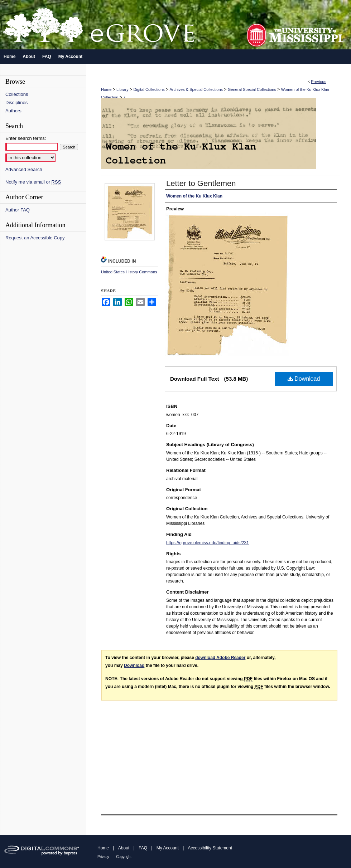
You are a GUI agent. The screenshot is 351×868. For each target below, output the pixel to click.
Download (304, 379)
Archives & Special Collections (196, 89)
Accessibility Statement (210, 848)
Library (122, 89)
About (124, 848)
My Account (168, 848)
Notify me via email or (33, 182)
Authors (13, 111)
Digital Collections (149, 89)
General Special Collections (252, 89)
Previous (319, 82)
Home (106, 89)
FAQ (143, 848)
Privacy (103, 857)
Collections (17, 94)
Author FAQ (18, 210)
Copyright (124, 857)
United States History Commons (129, 272)
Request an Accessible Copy (35, 238)
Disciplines (16, 103)
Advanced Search (24, 169)
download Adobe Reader (220, 658)
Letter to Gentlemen (201, 183)
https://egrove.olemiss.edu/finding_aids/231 (208, 543)
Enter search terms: (26, 138)
